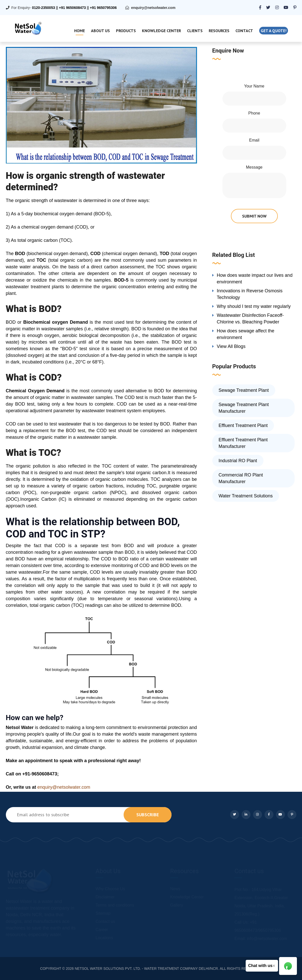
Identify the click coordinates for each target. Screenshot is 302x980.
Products (126, 31)
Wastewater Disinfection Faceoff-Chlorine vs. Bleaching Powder (250, 319)
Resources (219, 31)
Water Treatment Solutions (246, 496)
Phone (254, 113)
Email (254, 140)
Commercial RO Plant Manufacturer (241, 478)
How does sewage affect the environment (246, 334)
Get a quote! (274, 31)
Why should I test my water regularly (254, 306)
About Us (100, 31)
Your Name (254, 86)
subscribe (148, 815)
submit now (254, 216)
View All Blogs (231, 346)
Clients (195, 31)
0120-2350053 (43, 8)
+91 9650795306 (103, 8)
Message (254, 167)
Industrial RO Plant (238, 461)
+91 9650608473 (72, 8)
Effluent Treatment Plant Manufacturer (243, 443)
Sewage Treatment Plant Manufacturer (244, 408)
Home (80, 31)
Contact (244, 31)
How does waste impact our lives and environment (255, 279)
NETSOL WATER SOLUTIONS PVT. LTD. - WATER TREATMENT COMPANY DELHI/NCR (146, 969)
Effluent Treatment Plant (243, 425)
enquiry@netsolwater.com (153, 8)
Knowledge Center (161, 31)
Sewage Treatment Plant (244, 390)
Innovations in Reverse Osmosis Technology (250, 294)
